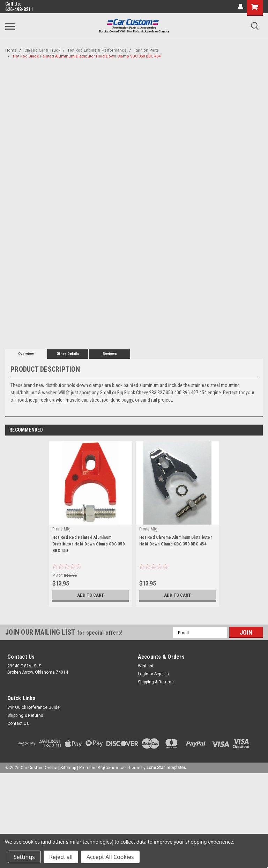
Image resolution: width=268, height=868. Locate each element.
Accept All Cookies (110, 857)
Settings (24, 857)
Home (11, 50)
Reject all (61, 857)
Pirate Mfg (62, 529)
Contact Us (18, 723)
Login (143, 674)
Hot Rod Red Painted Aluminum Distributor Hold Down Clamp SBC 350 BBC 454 (88, 544)
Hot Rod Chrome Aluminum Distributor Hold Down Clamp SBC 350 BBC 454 (176, 541)
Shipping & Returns (156, 682)
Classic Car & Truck (42, 50)
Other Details (68, 354)
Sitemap (68, 768)
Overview (26, 354)
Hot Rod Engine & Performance (97, 50)
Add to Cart (91, 595)
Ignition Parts (147, 50)
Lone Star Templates (166, 768)
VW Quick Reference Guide (33, 707)
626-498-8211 (19, 9)
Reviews (110, 354)
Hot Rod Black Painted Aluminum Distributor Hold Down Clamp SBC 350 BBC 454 (87, 56)
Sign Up (161, 674)
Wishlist (146, 666)
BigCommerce (112, 768)
